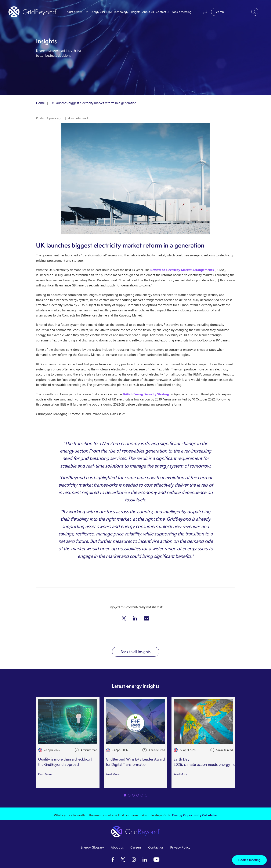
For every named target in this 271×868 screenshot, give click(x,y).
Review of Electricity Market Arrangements (182, 270)
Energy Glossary (92, 847)
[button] (124, 618)
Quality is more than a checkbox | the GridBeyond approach (65, 762)
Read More (45, 774)
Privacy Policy (180, 847)
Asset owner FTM (77, 12)
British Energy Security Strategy (146, 394)
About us (148, 12)
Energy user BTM (101, 12)
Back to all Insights (136, 652)
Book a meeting (181, 12)
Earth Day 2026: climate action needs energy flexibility (210, 762)
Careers (136, 847)
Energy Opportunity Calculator (195, 815)
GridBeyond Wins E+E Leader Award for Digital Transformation (135, 762)
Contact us (163, 12)
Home (40, 103)
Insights (135, 12)
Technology (121, 12)
